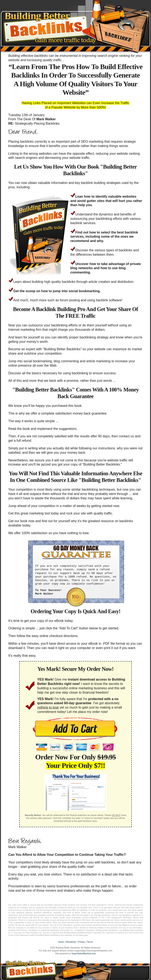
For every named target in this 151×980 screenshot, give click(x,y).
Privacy (82, 942)
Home (61, 942)
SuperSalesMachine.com (84, 953)
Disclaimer (71, 942)
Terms (90, 942)
